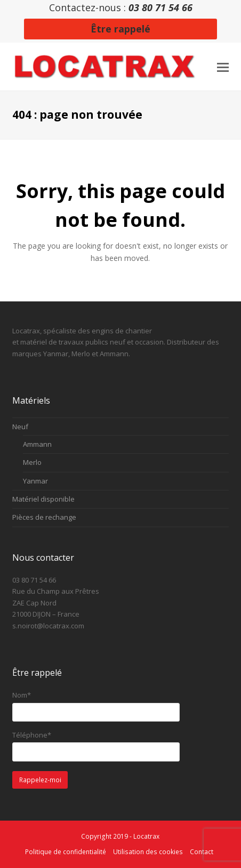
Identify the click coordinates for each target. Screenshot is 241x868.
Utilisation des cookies (148, 852)
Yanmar (35, 481)
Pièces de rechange (44, 517)
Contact (202, 852)
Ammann (37, 444)
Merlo (32, 462)
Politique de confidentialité (66, 852)
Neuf (20, 427)
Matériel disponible (43, 499)
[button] (223, 67)
